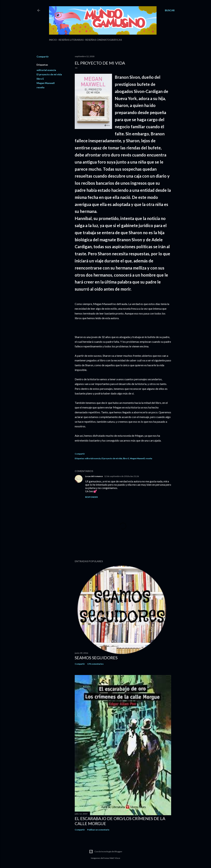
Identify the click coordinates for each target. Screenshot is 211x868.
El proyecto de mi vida (49, 74)
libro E (40, 79)
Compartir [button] (43, 57)
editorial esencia (46, 70)
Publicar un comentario (98, 830)
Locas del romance (94, 476)
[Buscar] (170, 10)
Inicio (53, 40)
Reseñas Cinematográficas (104, 40)
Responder (91, 497)
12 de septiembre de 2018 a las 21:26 (122, 476)
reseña (40, 87)
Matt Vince (115, 858)
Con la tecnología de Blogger (106, 852)
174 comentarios (95, 664)
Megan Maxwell (46, 83)
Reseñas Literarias (71, 40)
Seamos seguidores (96, 658)
